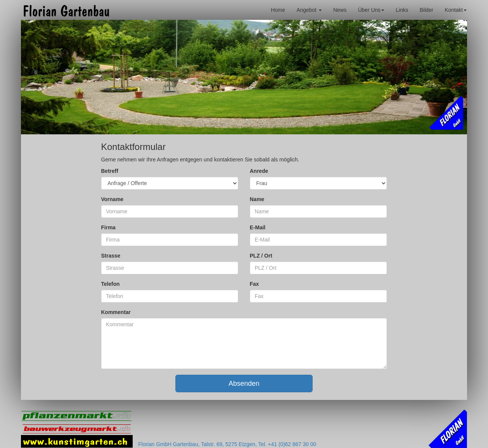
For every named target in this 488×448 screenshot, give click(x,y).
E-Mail (258, 227)
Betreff (110, 171)
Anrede (259, 171)
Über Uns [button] (371, 10)
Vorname (112, 199)
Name (257, 199)
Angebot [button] (309, 10)
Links (402, 10)
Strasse (111, 256)
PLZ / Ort (261, 256)
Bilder (427, 10)
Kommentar (116, 312)
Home (278, 10)
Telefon (110, 284)
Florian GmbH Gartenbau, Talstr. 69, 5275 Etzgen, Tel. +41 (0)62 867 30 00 (227, 444)
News (340, 10)
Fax (254, 284)
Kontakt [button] (456, 10)
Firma (108, 227)
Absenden (244, 384)
